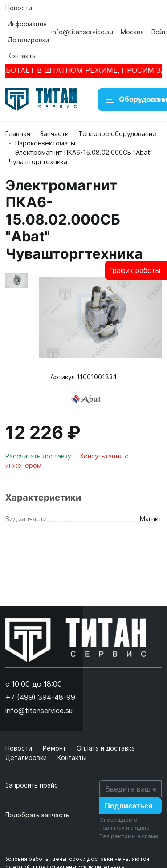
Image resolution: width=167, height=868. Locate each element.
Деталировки (28, 40)
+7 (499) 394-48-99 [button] (40, 697)
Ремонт (55, 748)
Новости (19, 8)
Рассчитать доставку (39, 456)
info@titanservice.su (82, 32)
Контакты (22, 56)
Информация (27, 24)
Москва (132, 32)
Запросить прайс (32, 785)
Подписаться (128, 806)
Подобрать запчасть (37, 815)
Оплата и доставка (106, 748)
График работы (135, 270)
